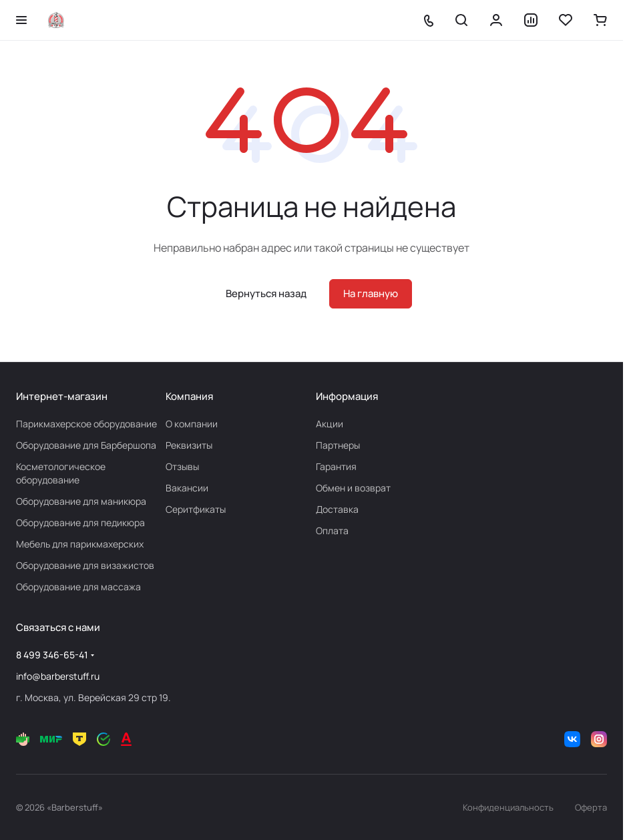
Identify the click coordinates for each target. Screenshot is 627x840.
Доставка (337, 509)
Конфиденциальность (508, 807)
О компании (192, 424)
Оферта (591, 807)
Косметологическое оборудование (61, 473)
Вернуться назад (266, 293)
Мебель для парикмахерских (80, 544)
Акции (330, 424)
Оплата (332, 531)
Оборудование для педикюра (80, 522)
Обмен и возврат (353, 488)
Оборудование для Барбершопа (86, 445)
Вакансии (187, 488)
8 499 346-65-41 (52, 655)
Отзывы (182, 466)
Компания (189, 396)
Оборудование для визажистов (85, 565)
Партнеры (338, 445)
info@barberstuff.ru (58, 676)
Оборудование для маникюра (81, 501)
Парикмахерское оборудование (86, 424)
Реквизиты (189, 445)
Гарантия (336, 466)
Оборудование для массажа (78, 587)
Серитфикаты (196, 509)
